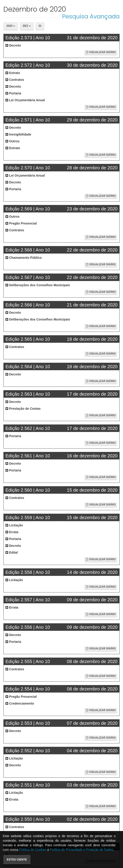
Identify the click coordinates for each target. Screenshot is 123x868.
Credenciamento (20, 703)
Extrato (13, 73)
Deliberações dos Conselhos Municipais (38, 285)
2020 (11, 26)
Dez (27, 26)
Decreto (13, 45)
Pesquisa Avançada (91, 16)
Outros (13, 141)
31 (40, 26)
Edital (12, 552)
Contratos (15, 80)
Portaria (13, 93)
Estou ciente (17, 860)
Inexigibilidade (18, 134)
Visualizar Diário (101, 52)
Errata (12, 532)
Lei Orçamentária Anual (25, 100)
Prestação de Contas (23, 409)
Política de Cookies (33, 850)
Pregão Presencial (21, 223)
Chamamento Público (24, 258)
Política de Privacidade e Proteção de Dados (82, 850)
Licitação (14, 525)
